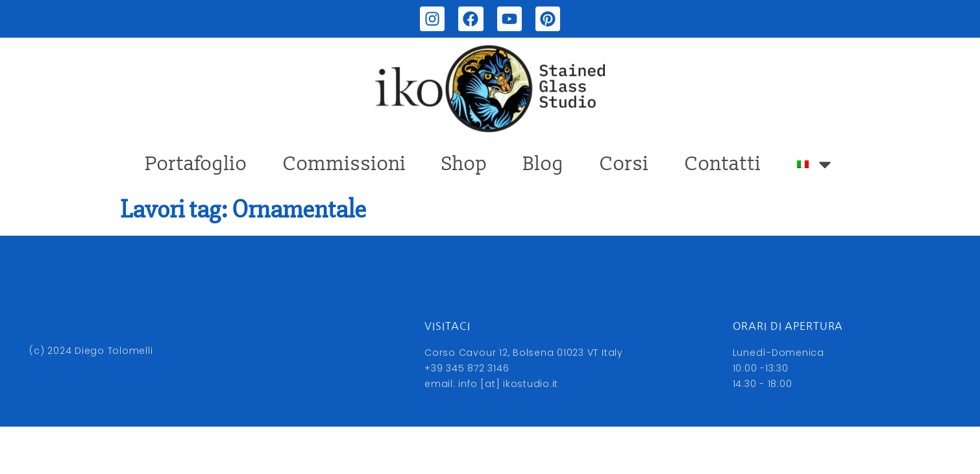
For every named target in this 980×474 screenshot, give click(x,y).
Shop (465, 164)
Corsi (624, 164)
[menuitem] (816, 164)
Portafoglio (196, 164)
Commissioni (345, 164)
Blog (544, 164)
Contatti (723, 164)
